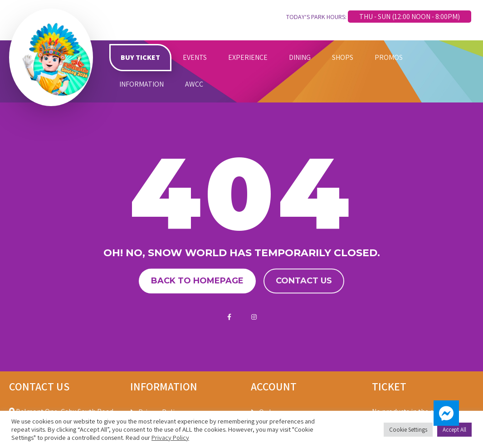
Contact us (304, 281)
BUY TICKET (140, 57)
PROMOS (389, 57)
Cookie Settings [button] (408, 430)
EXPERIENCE (248, 57)
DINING (300, 57)
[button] (446, 413)
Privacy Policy (170, 437)
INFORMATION (141, 84)
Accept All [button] (454, 430)
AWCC (194, 84)
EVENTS (195, 57)
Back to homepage (197, 281)
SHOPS (343, 57)
